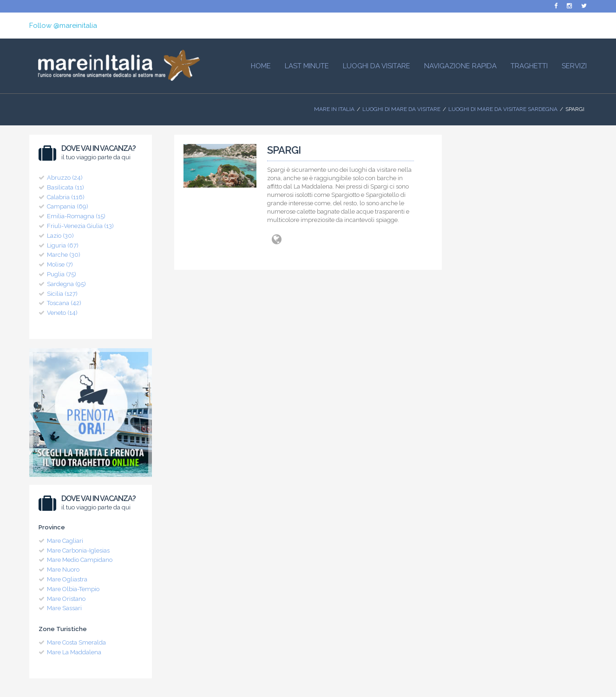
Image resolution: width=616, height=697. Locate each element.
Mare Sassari (64, 608)
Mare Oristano (66, 599)
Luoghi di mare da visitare (401, 109)
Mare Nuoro (63, 570)
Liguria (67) (63, 245)
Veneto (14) (62, 313)
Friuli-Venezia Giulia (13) (80, 226)
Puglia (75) (62, 274)
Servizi (574, 66)
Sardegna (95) (66, 284)
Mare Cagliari (65, 541)
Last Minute (307, 66)
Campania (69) (68, 206)
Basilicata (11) (66, 187)
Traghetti (529, 66)
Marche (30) (64, 255)
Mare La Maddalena (74, 652)
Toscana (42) (64, 303)
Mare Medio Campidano (80, 560)
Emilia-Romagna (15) (76, 216)
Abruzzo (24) (65, 178)
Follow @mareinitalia (63, 26)
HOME (261, 66)
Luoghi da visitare (377, 66)
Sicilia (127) (62, 294)
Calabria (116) (66, 197)
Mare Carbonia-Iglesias (78, 550)
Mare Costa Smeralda (76, 642)
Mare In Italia (334, 109)
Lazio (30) (60, 236)
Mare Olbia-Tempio (73, 589)
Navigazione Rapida (460, 66)
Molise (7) (60, 264)
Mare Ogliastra (67, 579)
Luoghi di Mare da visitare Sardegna (503, 109)
